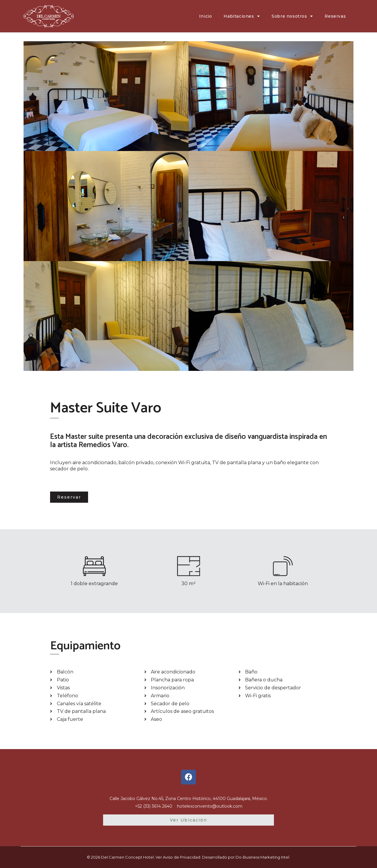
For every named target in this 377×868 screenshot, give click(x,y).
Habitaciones (242, 16)
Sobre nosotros (292, 16)
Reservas (335, 16)
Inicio (206, 16)
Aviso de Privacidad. (182, 857)
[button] (69, 497)
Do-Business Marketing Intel (262, 857)
